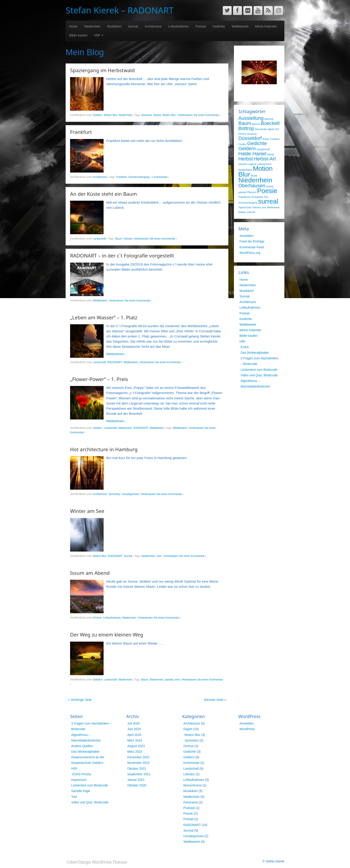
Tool (74, 797)
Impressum (79, 780)
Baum (119, 239)
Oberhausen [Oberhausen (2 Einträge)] (252, 186)
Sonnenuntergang (139, 177)
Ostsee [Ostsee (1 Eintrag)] (270, 186)
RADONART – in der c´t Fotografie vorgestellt (122, 256)
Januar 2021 (136, 780)
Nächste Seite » (215, 700)
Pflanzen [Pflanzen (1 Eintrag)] (252, 192)
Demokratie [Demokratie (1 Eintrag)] (261, 129)
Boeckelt (147, 115)
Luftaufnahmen (178, 26)
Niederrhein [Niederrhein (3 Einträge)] (255, 180)
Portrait (201, 26)
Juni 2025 (134, 729)
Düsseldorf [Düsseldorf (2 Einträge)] (250, 138)
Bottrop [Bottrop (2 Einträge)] (246, 128)
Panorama (191, 802)
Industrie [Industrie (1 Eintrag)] (243, 164)
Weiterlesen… (117, 354)
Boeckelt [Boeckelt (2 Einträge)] (270, 123)
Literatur (189, 774)
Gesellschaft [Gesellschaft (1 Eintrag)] (263, 149)
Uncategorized (130, 494)
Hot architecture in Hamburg (104, 449)
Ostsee (128, 239)
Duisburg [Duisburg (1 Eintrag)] (252, 134)
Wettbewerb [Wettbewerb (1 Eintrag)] (273, 207)
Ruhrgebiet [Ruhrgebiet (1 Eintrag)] (257, 197)
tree (177, 680)
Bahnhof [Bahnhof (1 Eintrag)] (269, 119)
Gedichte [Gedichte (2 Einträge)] (257, 143)
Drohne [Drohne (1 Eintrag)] (242, 134)
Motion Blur (110, 115)
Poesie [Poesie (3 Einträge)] (267, 191)
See (159, 556)
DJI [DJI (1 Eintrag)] (277, 129)
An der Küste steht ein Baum (104, 194)
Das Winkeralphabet (255, 353)
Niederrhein (92, 26)
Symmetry (114, 494)
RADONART (115, 362)
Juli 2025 (133, 723)
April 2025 (134, 735)
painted (169, 680)
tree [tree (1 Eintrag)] (264, 207)
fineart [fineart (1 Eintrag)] (266, 139)
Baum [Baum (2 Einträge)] (245, 123)
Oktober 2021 (137, 769)
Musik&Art (114, 26)
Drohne (97, 618)
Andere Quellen (82, 746)
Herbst (157, 115)
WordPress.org (250, 253)
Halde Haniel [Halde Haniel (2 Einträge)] (252, 154)
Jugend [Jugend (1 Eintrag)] (252, 164)
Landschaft (99, 239)
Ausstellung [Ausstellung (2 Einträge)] (251, 118)
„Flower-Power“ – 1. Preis (99, 379)
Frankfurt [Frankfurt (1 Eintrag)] (275, 139)
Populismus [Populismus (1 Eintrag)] (245, 197)
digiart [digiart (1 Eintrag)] (271, 129)
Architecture (153, 26)
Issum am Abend (90, 573)
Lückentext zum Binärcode (259, 370)
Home (73, 26)
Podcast (189, 808)
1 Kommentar (159, 177)
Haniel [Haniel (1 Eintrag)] (271, 154)
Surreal (133, 26)
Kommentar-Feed (252, 247)
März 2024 (135, 740)
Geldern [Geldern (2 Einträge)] (247, 149)
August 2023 (136, 746)
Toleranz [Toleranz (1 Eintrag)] (257, 207)
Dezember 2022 (138, 757)
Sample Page (81, 791)
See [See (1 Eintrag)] (266, 197)
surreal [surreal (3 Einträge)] (268, 201)
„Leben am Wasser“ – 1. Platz (104, 317)
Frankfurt (81, 132)
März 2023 (135, 752)
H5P (99, 35)
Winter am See (87, 511)
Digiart (188, 729)
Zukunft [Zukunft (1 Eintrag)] (251, 212)
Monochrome (193, 785)
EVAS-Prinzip (82, 774)
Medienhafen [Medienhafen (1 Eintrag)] (245, 170)
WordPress (247, 729)
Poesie (188, 813)
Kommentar (192, 763)
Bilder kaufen (78, 35)
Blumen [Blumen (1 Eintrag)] (256, 124)
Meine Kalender (266, 26)
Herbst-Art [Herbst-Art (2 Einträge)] (265, 159)
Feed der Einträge (252, 241)
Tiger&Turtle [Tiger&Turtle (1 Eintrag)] (245, 207)
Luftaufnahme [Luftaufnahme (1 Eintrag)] (264, 164)
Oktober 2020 (137, 785)
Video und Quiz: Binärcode (259, 375)
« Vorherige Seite (80, 700)
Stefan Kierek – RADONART (120, 10)
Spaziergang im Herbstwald (102, 70)
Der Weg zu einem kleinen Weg (107, 635)
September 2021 (139, 774)
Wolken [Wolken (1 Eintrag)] (242, 212)
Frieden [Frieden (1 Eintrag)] (242, 144)
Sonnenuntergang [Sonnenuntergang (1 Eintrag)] (248, 203)
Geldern (98, 115)
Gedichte (219, 26)
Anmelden (247, 236)
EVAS (245, 347)
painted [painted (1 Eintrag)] (242, 192)
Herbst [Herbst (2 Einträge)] (246, 159)
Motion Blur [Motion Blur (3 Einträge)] (256, 171)
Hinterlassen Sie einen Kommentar (199, 115)
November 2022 (138, 763)
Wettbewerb (240, 26)
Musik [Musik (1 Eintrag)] (254, 176)
